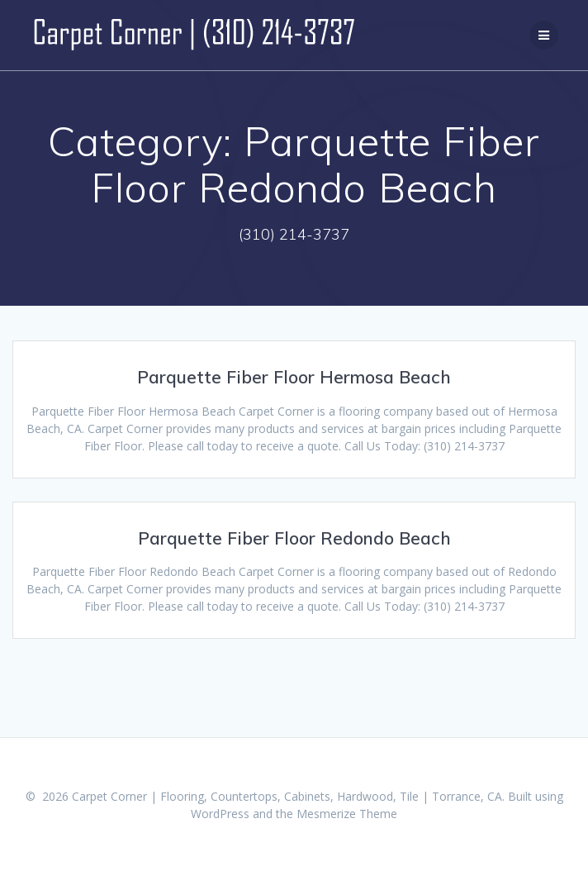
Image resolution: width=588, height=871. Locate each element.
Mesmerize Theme (347, 814)
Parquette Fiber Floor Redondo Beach (294, 538)
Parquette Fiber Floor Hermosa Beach (294, 377)
